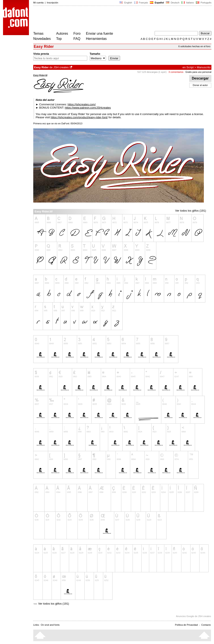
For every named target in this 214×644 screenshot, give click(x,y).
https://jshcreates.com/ (82, 104)
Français (141, 3)
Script (190, 67)
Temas (38, 34)
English (126, 3)
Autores (62, 34)
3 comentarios (176, 72)
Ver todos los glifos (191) (191, 211)
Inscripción (53, 3)
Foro (77, 34)
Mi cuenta (38, 3)
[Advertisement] (112, 19)
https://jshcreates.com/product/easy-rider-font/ (79, 117)
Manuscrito (204, 67)
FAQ (77, 39)
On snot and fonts (50, 625)
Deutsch (173, 3)
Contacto (206, 625)
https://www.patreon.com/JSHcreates (88, 108)
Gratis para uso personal (198, 72)
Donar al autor (200, 85)
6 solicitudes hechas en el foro (194, 46)
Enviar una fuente (99, 34)
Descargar (200, 78)
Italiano (188, 3)
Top (59, 39)
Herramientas (96, 39)
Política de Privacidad (186, 625)
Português (203, 3)
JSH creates (61, 67)
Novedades (42, 39)
